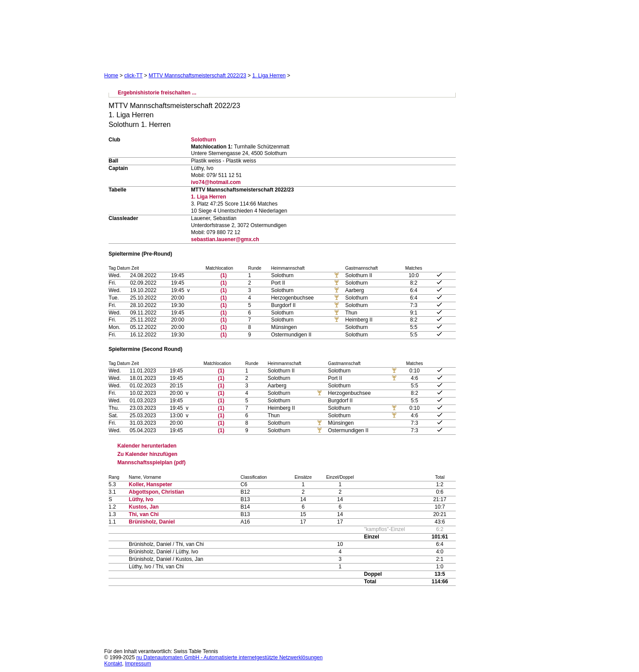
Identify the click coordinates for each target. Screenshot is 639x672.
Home (111, 76)
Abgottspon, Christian (156, 492)
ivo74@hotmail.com (216, 182)
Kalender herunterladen (147, 446)
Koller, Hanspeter (151, 484)
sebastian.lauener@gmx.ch (225, 239)
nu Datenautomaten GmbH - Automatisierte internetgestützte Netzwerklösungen (229, 658)
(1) (223, 275)
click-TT (134, 76)
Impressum (138, 664)
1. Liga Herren (269, 76)
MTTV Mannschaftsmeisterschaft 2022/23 (197, 76)
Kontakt (113, 664)
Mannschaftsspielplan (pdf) (151, 462)
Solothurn (204, 140)
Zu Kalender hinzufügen (147, 454)
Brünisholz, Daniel (152, 522)
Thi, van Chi (144, 514)
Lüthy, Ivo (141, 499)
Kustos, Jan (144, 507)
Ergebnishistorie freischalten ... (157, 93)
